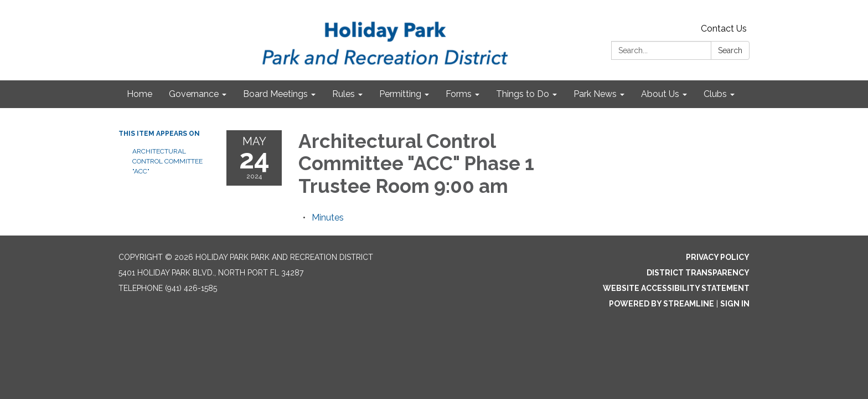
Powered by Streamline (662, 304)
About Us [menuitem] (660, 94)
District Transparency (698, 273)
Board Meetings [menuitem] (275, 94)
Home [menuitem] (139, 94)
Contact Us (724, 29)
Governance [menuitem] (194, 94)
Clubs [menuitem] (715, 94)
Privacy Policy (718, 257)
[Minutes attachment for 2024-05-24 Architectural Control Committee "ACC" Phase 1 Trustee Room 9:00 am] (328, 218)
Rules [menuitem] (343, 94)
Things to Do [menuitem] (523, 94)
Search (730, 50)
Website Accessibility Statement (676, 288)
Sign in (735, 304)
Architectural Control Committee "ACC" (167, 161)
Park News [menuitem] (595, 94)
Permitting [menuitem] (400, 94)
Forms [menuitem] (459, 94)
